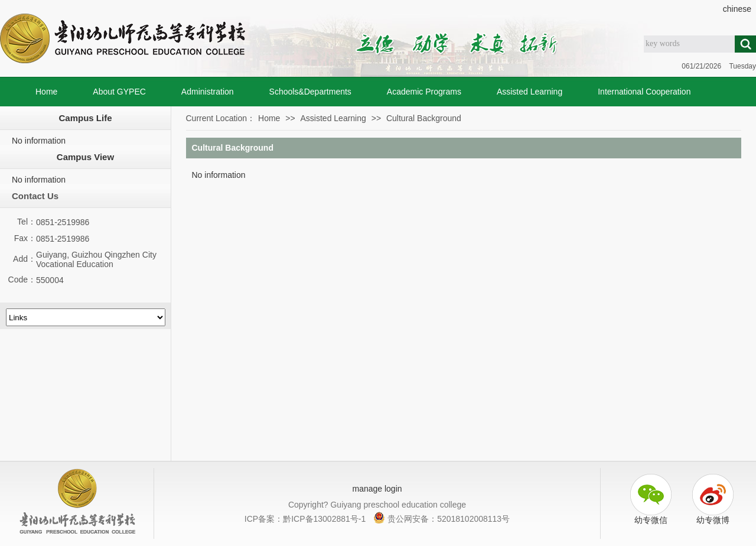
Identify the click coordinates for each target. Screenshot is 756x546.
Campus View (85, 157)
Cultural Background (424, 118)
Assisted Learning (529, 92)
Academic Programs (424, 92)
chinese (737, 9)
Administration (208, 92)
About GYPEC (119, 92)
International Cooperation (644, 92)
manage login (377, 489)
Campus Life (85, 118)
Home (46, 92)
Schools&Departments (310, 92)
